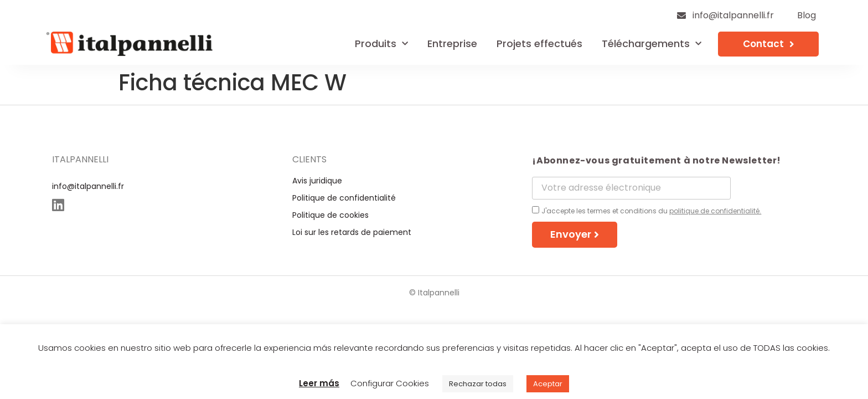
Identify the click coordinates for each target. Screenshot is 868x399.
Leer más (319, 383)
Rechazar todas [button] (478, 384)
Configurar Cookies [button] (390, 383)
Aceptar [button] (548, 384)
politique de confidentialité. (715, 211)
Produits (381, 44)
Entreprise (452, 44)
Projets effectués (539, 44)
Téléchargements (652, 44)
